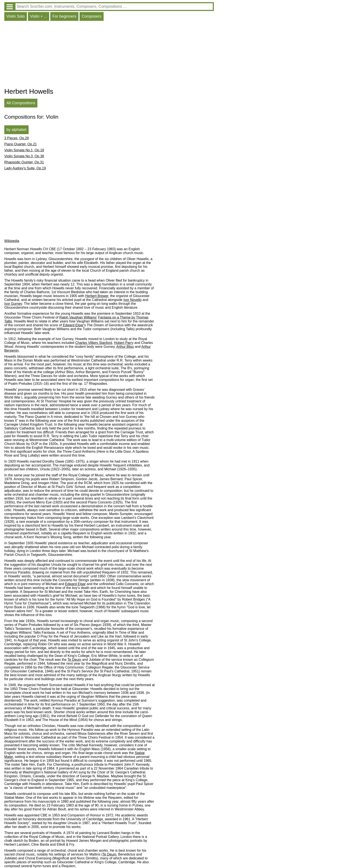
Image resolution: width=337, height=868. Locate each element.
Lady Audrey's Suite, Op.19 (25, 168)
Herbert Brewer (97, 296)
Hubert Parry (124, 343)
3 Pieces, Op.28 (17, 138)
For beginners (64, 16)
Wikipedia (12, 241)
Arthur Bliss (125, 347)
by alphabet (16, 130)
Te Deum (74, 660)
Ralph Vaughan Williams (78, 317)
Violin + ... (39, 16)
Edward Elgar (73, 325)
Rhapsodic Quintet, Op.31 (24, 162)
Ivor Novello (132, 300)
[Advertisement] (109, 55)
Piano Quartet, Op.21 (21, 144)
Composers (92, 16)
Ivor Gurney (13, 304)
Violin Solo (16, 16)
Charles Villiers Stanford (94, 343)
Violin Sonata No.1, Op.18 (24, 150)
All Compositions (21, 103)
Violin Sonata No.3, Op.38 (24, 156)
